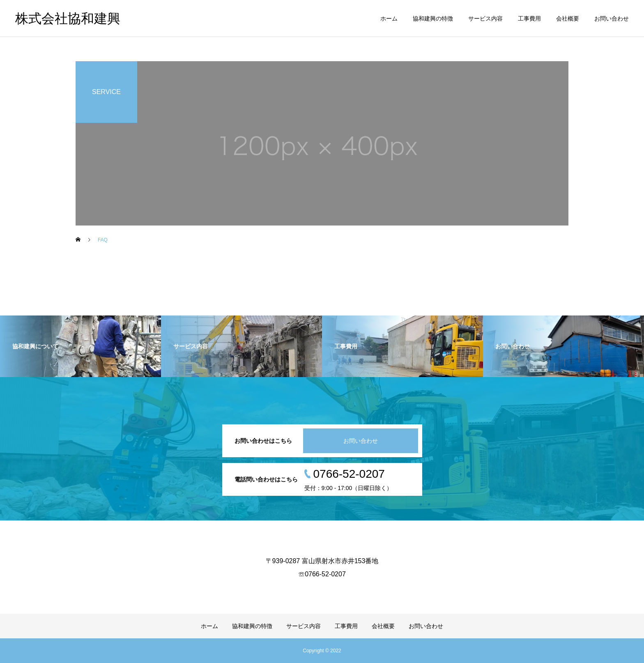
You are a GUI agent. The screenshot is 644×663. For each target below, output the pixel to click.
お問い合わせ (612, 18)
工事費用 (529, 18)
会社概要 (568, 18)
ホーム (389, 18)
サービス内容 (485, 18)
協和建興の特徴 (433, 18)
